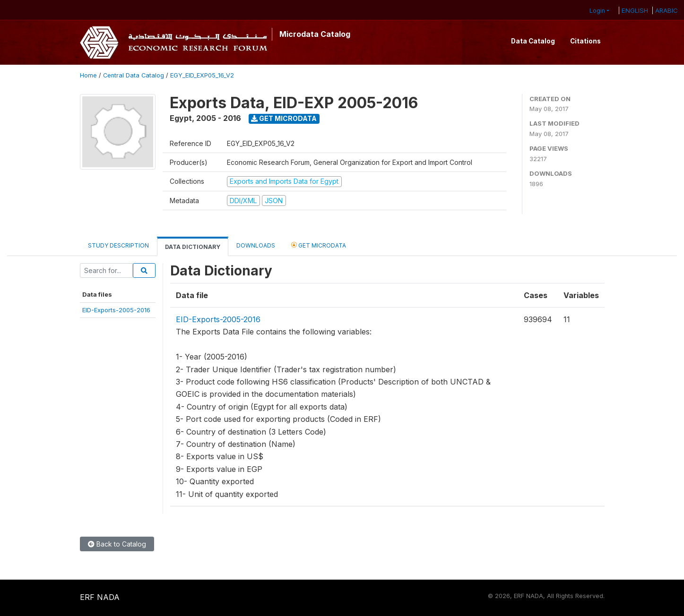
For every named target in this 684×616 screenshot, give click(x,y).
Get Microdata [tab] (319, 245)
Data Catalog (533, 41)
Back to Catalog (117, 544)
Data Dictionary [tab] (193, 247)
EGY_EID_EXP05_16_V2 (202, 75)
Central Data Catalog (134, 75)
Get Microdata (284, 118)
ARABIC (667, 10)
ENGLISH (635, 10)
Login (597, 11)
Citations (585, 41)
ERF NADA (100, 597)
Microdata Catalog (315, 34)
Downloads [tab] (256, 245)
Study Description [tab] (118, 245)
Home (88, 75)
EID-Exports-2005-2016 (116, 310)
